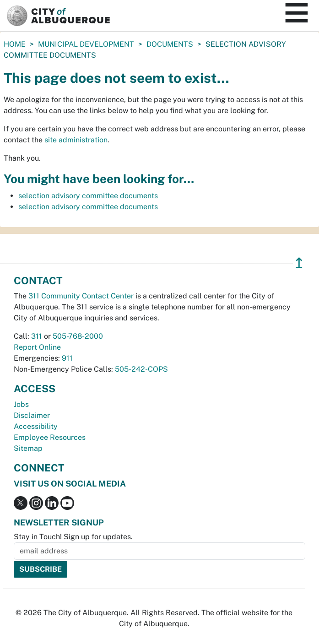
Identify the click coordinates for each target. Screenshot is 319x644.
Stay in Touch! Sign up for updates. (73, 537)
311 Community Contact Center (81, 296)
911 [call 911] (67, 358)
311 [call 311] (37, 336)
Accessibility (36, 426)
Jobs (21, 404)
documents (170, 44)
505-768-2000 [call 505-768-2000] (78, 336)
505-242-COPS (141, 369)
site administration (76, 140)
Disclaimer (32, 415)
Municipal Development (86, 44)
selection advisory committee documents (88, 196)
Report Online (37, 347)
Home (15, 44)
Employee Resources (50, 437)
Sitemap (28, 448)
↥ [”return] (299, 263)
